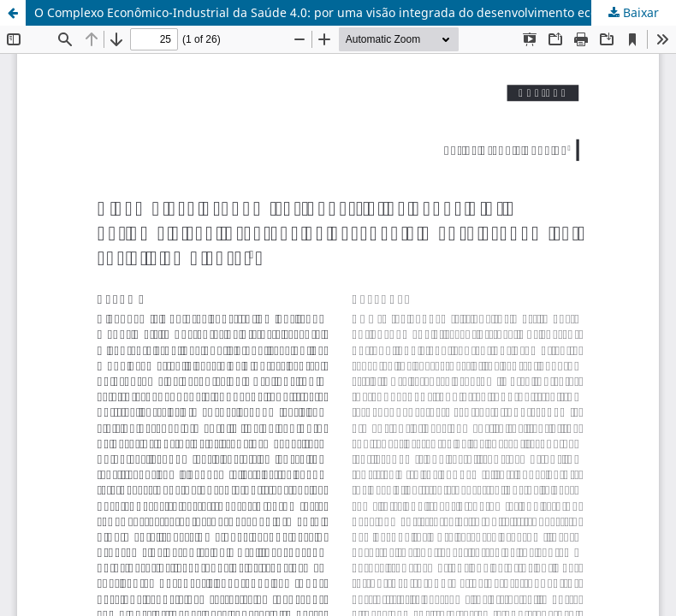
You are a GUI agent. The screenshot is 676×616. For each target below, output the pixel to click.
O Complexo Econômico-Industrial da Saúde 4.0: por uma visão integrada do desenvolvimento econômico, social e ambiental (355, 12)
